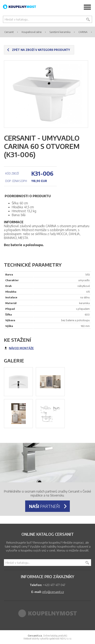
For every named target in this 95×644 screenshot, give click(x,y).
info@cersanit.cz (53, 592)
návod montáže (21, 348)
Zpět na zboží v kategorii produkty (41, 50)
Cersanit (9, 32)
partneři (45, 506)
